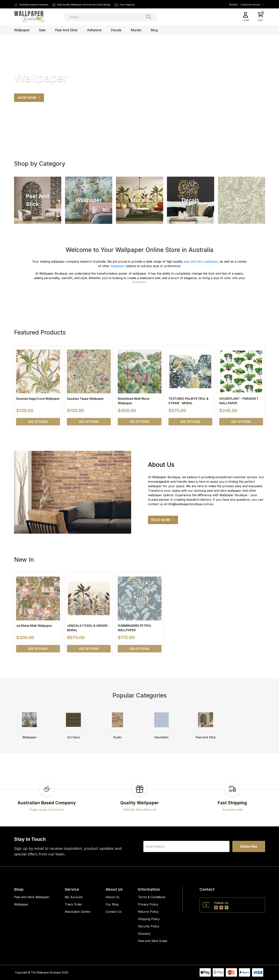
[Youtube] (216, 908)
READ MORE (165, 521)
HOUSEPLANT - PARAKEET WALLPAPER (239, 401)
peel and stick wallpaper (201, 261)
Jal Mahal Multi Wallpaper (34, 626)
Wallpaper (22, 30)
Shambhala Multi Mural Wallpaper (134, 401)
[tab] (136, 133)
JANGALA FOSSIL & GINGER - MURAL (88, 628)
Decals (116, 30)
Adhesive (94, 30)
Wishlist (233, 5)
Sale (42, 30)
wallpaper (118, 266)
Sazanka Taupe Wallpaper (85, 399)
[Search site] (149, 17)
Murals (136, 30)
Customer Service (252, 5)
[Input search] (111, 17)
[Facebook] (221, 908)
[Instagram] (227, 908)
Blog (154, 30)
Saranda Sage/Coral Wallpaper (38, 399)
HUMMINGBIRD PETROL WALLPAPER (135, 628)
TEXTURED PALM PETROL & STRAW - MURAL (188, 401)
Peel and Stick (66, 30)
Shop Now (29, 98)
